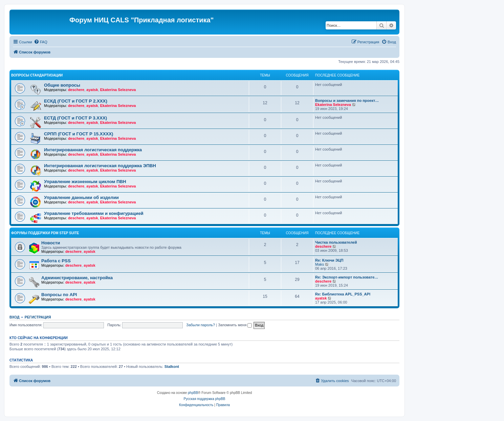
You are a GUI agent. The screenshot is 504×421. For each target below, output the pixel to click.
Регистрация (38, 317)
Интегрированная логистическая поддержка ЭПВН (100, 166)
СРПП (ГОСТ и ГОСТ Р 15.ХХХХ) (79, 134)
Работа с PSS (56, 261)
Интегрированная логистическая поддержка (93, 150)
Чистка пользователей (336, 242)
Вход (14, 317)
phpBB (193, 393)
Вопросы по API (59, 295)
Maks (320, 264)
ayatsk (92, 90)
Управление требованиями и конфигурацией (94, 213)
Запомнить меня (235, 325)
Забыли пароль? (201, 325)
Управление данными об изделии (81, 197)
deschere (76, 90)
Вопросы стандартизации (37, 75)
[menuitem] (41, 42)
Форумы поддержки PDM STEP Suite (45, 233)
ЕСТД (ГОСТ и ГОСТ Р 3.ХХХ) (75, 118)
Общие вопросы (62, 85)
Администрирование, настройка (77, 278)
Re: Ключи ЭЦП (329, 260)
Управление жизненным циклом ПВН (85, 182)
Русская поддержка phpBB (204, 399)
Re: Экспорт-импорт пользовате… (347, 277)
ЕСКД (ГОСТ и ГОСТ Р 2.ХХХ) (76, 101)
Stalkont (172, 367)
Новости (51, 243)
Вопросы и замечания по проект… (347, 101)
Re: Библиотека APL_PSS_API (343, 294)
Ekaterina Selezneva (118, 90)
